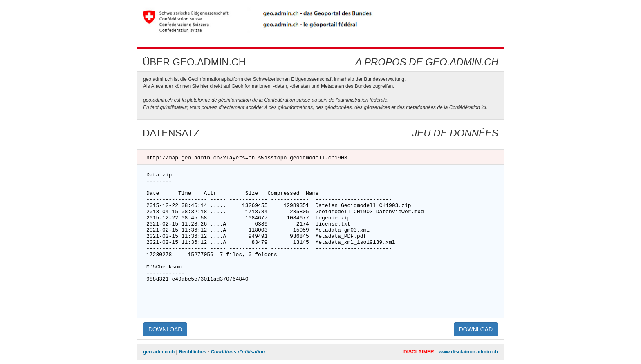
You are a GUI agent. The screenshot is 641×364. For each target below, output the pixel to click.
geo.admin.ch (159, 352)
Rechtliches (192, 352)
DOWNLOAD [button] (165, 329)
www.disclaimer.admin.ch (468, 352)
